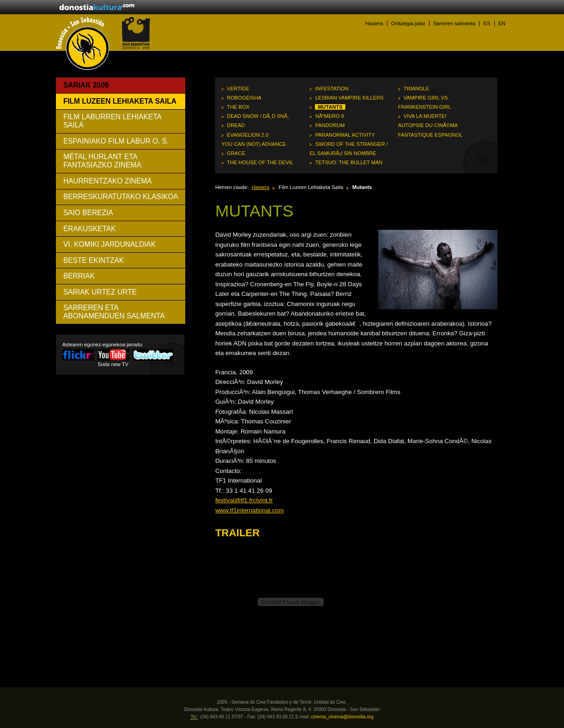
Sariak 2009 (86, 85)
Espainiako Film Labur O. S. (116, 141)
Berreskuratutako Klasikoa (121, 197)
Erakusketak (90, 229)
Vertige (238, 89)
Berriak (79, 276)
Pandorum (330, 125)
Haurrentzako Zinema (108, 181)
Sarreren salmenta (454, 23)
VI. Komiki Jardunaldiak (110, 244)
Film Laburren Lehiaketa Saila (113, 121)
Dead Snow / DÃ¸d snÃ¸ (258, 116)
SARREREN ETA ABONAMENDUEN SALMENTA (114, 312)
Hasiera (374, 23)
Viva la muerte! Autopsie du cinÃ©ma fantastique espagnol (430, 125)
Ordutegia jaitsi (408, 23)
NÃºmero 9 (329, 116)
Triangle (416, 89)
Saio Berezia (88, 213)
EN (502, 23)
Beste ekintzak (94, 260)
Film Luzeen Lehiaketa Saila (120, 101)
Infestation (332, 89)
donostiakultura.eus (97, 8)
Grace (236, 153)
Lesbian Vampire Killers (349, 98)
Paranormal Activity (345, 135)
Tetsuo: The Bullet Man (349, 162)
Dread (236, 125)
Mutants (330, 107)
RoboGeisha (244, 98)
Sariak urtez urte (100, 292)
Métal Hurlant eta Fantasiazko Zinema (102, 161)
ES (487, 23)
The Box (238, 107)
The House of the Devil (260, 162)
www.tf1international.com (249, 510)
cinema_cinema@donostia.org (342, 717)
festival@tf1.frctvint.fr (244, 500)
